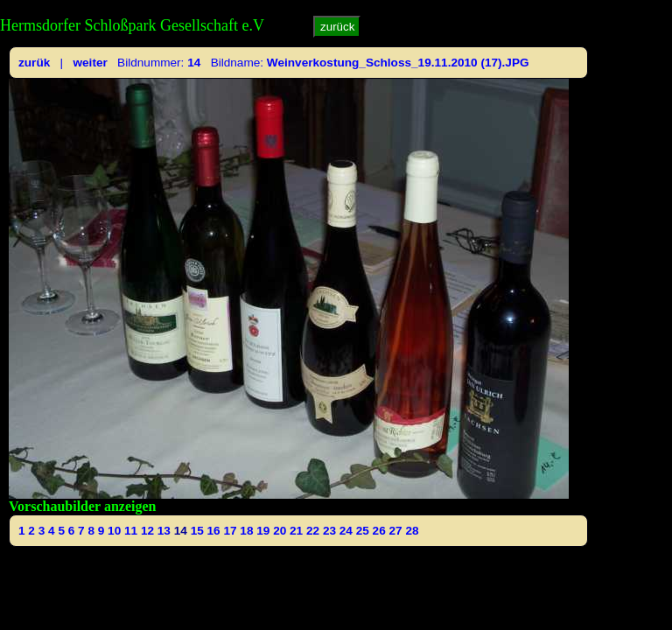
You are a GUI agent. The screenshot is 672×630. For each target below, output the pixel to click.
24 (346, 531)
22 (313, 531)
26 (379, 531)
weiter (90, 63)
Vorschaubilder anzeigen (82, 506)
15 (197, 531)
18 (246, 531)
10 (114, 531)
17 (230, 531)
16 (214, 531)
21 (296, 531)
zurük (34, 63)
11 (131, 531)
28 (412, 531)
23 (329, 531)
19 (263, 531)
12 (147, 531)
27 (396, 531)
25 (363, 531)
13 (164, 531)
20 (280, 531)
